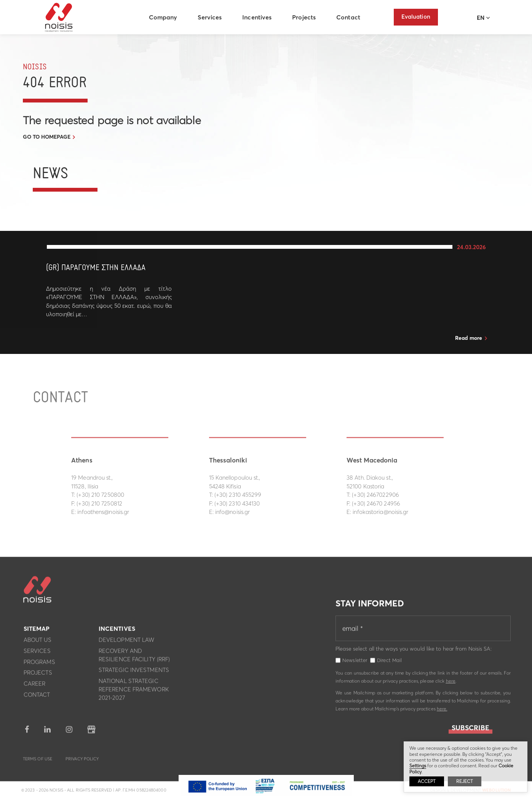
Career (35, 686)
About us (38, 642)
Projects (305, 17)
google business (91, 732)
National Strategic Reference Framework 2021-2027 (134, 691)
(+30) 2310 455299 (238, 495)
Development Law (127, 642)
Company (164, 17)
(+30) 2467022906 (375, 495)
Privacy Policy (82, 761)
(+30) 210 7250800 (100, 495)
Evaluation (416, 17)
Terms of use (38, 761)
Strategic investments (134, 672)
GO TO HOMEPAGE (47, 137)
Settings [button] (418, 766)
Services (211, 17)
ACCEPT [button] (427, 781)
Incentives (258, 17)
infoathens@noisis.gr (103, 512)
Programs (39, 664)
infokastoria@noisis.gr (380, 512)
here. (442, 711)
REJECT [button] (465, 781)
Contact (349, 17)
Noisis (60, 18)
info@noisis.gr (232, 512)
